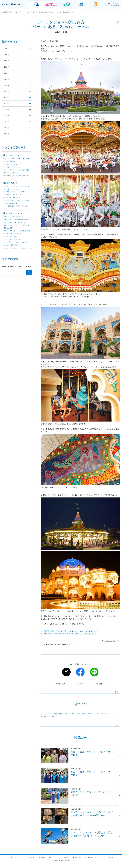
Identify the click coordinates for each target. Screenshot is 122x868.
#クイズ (25, 243)
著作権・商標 (78, 862)
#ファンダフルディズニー (11, 243)
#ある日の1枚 (7, 223)
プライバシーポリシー (27, 862)
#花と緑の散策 (8, 229)
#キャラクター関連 (23, 170)
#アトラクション (47, 714)
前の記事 (62, 684)
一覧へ (82, 684)
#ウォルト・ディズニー (11, 246)
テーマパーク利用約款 (62, 862)
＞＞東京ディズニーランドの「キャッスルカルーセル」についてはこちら (69, 631)
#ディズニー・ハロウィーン (12, 164)
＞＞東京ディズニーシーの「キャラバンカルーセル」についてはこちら (68, 634)
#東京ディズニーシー (92, 714)
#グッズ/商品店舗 (9, 176)
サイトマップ (11, 862)
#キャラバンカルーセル (49, 717)
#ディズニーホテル (9, 238)
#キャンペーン (8, 220)
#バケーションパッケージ (11, 240)
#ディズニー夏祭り (9, 162)
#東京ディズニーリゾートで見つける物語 (17, 232)
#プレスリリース (17, 217)
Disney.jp (113, 862)
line (94, 672)
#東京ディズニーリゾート (13, 214)
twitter (66, 672)
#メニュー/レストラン (10, 173)
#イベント (6, 159)
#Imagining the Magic (22, 220)
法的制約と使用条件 (45, 862)
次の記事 (99, 684)
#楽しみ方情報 (60, 714)
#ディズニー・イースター (20, 159)
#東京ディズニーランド (74, 714)
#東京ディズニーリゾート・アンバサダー (17, 226)
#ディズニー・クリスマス (11, 167)
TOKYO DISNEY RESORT (14, 4)
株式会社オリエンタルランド (96, 862)
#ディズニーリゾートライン (12, 235)
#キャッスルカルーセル (109, 714)
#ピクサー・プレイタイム (20, 187)
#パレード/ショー (9, 170)
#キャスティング (20, 223)
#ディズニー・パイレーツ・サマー (14, 192)
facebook (80, 672)
